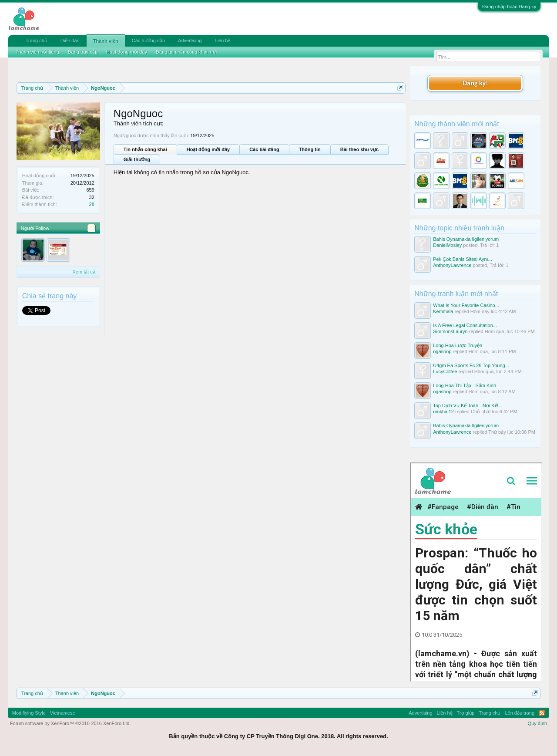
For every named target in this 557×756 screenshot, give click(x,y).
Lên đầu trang (520, 713)
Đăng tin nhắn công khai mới (186, 52)
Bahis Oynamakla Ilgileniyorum (466, 239)
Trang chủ (37, 40)
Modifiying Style (29, 713)
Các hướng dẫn (148, 40)
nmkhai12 (443, 412)
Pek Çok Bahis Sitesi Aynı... (463, 259)
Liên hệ (222, 40)
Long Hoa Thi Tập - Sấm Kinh (465, 385)
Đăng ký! (475, 83)
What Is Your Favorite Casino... (466, 305)
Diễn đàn (70, 40)
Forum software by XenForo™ (70, 723)
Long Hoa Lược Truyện (458, 345)
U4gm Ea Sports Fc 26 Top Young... (471, 365)
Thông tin (310, 149)
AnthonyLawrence (452, 265)
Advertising (190, 40)
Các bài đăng (264, 149)
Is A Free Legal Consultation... (465, 325)
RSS (542, 713)
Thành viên (106, 41)
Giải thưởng (137, 159)
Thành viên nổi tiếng (37, 52)
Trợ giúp (466, 713)
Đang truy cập (83, 52)
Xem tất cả (84, 272)
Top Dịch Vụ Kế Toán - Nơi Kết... (468, 405)
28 (92, 204)
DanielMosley (447, 245)
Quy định (538, 723)
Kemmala (443, 311)
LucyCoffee (445, 371)
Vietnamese (63, 713)
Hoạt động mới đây (208, 149)
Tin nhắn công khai (145, 149)
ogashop (442, 351)
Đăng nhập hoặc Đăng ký (509, 7)
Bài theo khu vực (359, 149)
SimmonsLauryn (450, 331)
